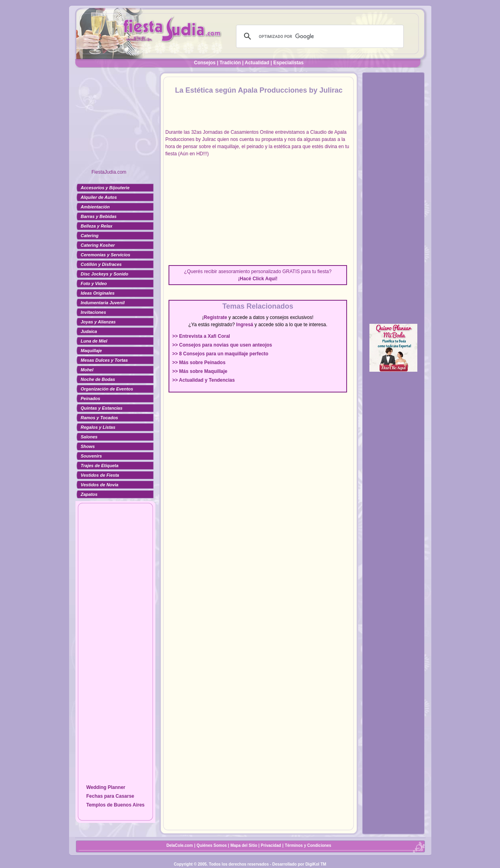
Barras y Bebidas (99, 216)
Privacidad (271, 845)
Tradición (230, 63)
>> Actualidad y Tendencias (203, 380)
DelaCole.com (180, 845)
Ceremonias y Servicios (105, 255)
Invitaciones (93, 312)
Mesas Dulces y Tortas (104, 360)
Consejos (205, 63)
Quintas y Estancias (102, 408)
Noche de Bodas (98, 379)
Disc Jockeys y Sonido (104, 274)
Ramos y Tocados (99, 418)
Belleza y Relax (97, 226)
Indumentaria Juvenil (103, 303)
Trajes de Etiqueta (100, 466)
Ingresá (245, 325)
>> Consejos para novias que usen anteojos (222, 345)
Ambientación (95, 207)
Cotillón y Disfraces (101, 264)
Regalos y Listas (98, 427)
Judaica (89, 331)
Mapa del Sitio (244, 845)
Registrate (215, 317)
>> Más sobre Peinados (199, 363)
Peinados (90, 398)
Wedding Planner (106, 787)
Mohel (87, 370)
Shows (88, 446)
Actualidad (257, 63)
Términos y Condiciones (308, 845)
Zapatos (89, 494)
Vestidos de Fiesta (100, 475)
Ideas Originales (98, 293)
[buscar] (319, 36)
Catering (90, 236)
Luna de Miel (94, 341)
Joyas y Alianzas (98, 322)
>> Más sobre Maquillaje (200, 371)
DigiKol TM (316, 864)
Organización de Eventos (107, 389)
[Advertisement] (115, 122)
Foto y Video (94, 283)
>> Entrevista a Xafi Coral (201, 336)
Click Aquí (264, 279)
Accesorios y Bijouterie (105, 188)
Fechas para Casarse (110, 796)
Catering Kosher (98, 245)
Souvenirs (91, 456)
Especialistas (288, 63)
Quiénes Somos (212, 845)
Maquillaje (91, 351)
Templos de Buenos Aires (115, 805)
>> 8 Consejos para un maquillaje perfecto (220, 354)
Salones (89, 437)
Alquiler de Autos (99, 197)
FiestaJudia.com (109, 172)
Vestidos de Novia (99, 485)
